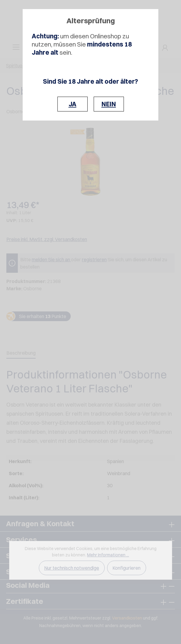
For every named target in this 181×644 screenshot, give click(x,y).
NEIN (109, 104)
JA (73, 104)
